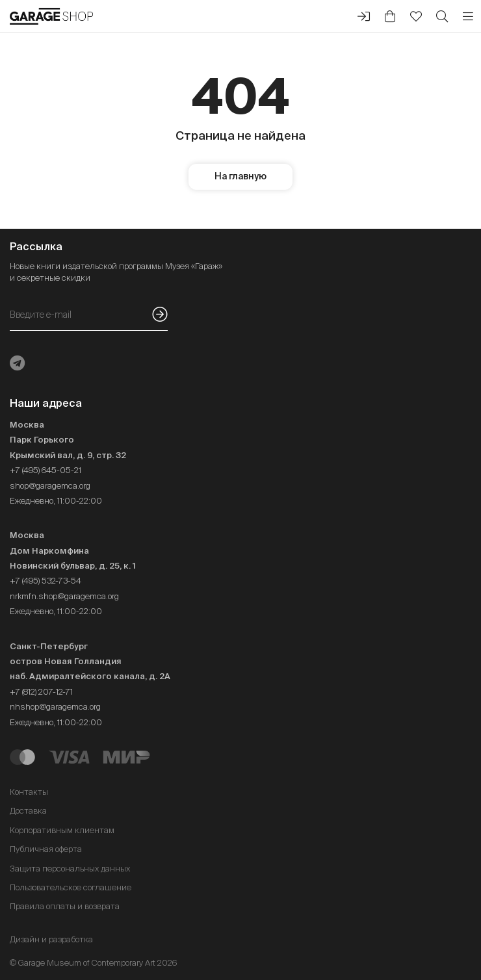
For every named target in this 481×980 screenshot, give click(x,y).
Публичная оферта (46, 849)
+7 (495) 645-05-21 (45, 470)
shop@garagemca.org (50, 486)
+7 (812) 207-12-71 (41, 692)
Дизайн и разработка (51, 939)
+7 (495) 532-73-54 (45, 581)
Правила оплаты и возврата (65, 906)
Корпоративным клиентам (62, 830)
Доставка (28, 811)
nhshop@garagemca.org (55, 707)
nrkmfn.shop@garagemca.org (64, 596)
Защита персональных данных (70, 869)
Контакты (29, 792)
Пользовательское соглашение (71, 887)
